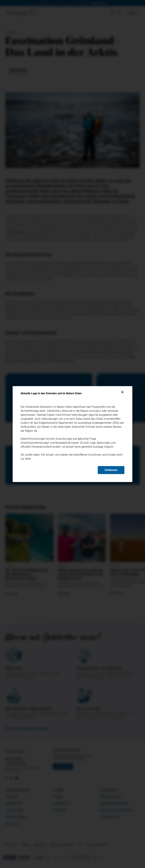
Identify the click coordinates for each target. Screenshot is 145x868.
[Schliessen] (122, 392)
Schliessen (111, 470)
